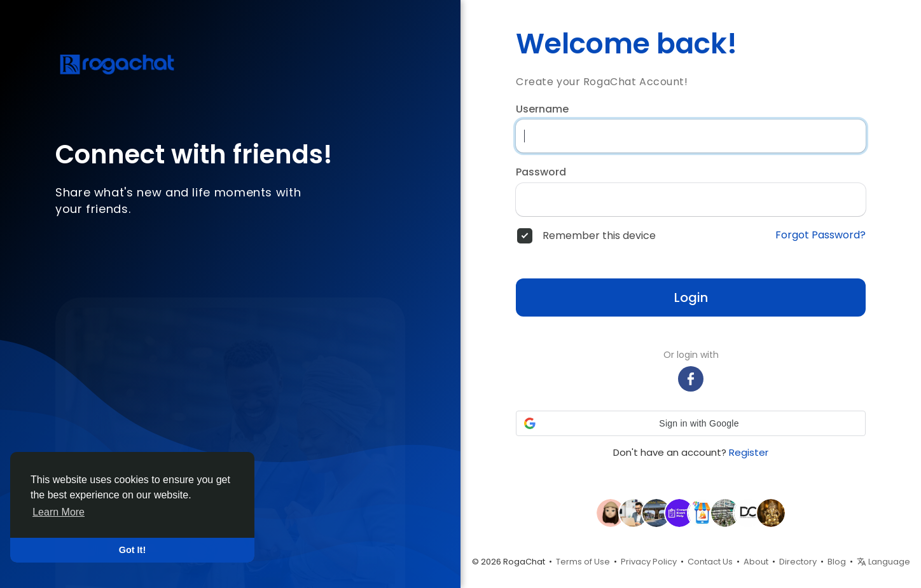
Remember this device (599, 236)
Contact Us (710, 562)
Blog (837, 562)
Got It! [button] (132, 550)
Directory (798, 562)
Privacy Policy (649, 562)
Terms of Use (583, 562)
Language (883, 562)
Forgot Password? (821, 235)
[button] (691, 423)
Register (749, 452)
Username (542, 109)
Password (541, 172)
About (756, 562)
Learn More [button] (59, 512)
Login (691, 297)
